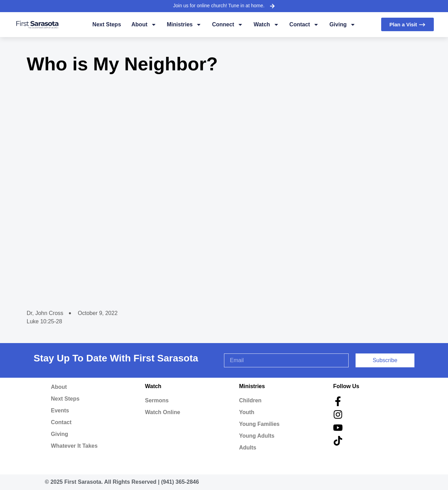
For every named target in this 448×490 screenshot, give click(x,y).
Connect (227, 25)
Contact (304, 25)
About (144, 25)
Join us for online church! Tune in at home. (219, 6)
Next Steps (107, 24)
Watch (266, 25)
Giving (342, 25)
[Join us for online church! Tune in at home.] (272, 6)
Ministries (184, 25)
